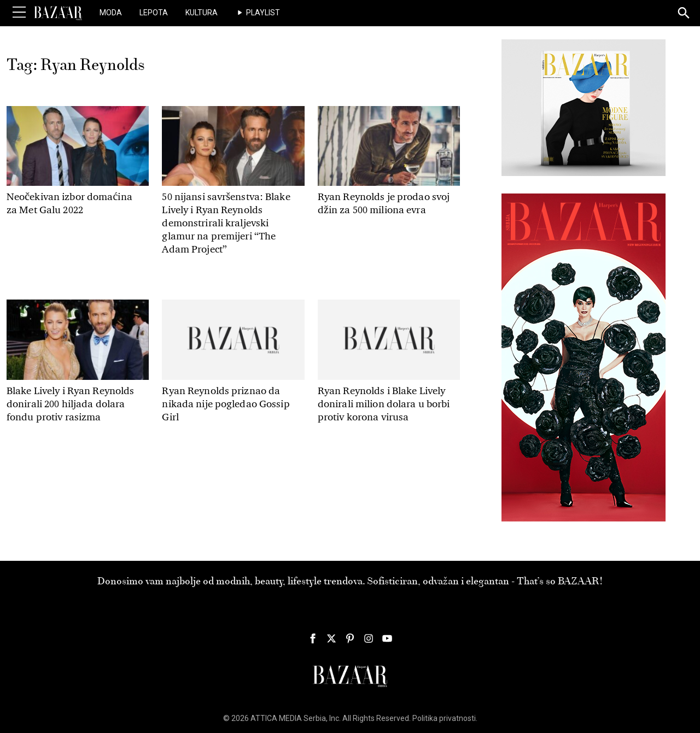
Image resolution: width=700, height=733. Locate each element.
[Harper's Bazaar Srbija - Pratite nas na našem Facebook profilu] (313, 638)
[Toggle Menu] (19, 13)
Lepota (154, 13)
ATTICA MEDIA (276, 718)
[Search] (684, 14)
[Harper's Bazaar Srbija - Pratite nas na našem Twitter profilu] (331, 638)
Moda (111, 13)
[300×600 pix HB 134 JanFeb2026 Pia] (584, 357)
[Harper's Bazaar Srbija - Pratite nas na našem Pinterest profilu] (350, 638)
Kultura (202, 13)
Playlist (263, 13)
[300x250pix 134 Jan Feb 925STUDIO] (584, 107)
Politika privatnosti (444, 718)
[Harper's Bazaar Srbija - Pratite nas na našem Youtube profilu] (387, 638)
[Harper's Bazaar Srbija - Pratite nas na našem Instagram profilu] (369, 638)
